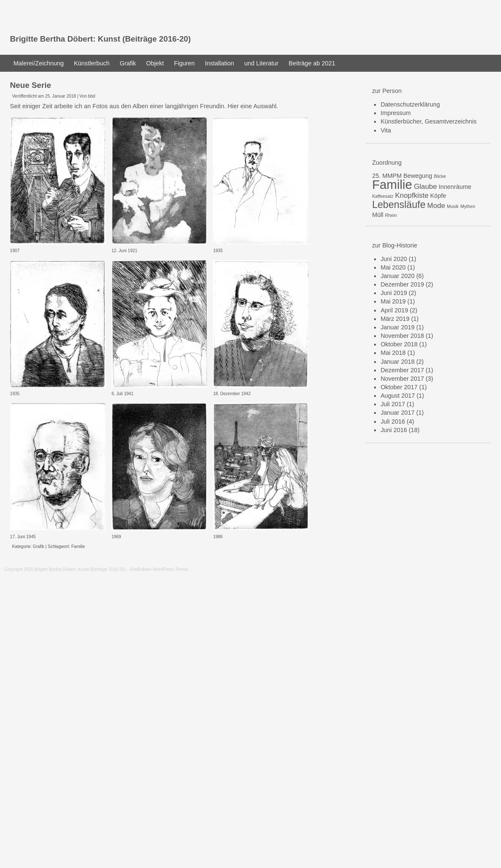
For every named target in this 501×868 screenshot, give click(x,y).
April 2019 (394, 310)
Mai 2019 (393, 301)
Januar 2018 (397, 362)
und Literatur (262, 63)
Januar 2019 (397, 327)
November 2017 (402, 379)
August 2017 (398, 396)
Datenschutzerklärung (410, 104)
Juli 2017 (393, 404)
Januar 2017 (397, 413)
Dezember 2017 (402, 370)
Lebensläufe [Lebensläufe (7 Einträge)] (399, 205)
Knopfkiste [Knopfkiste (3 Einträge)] (412, 195)
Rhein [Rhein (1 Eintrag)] (391, 215)
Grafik (128, 63)
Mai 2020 (393, 267)
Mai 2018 (393, 353)
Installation (220, 63)
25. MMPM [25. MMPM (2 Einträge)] (387, 176)
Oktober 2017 (399, 387)
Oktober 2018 (399, 344)
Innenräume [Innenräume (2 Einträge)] (455, 187)
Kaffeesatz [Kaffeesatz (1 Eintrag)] (383, 196)
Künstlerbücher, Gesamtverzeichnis (428, 121)
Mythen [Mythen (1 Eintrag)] (468, 206)
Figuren (184, 63)
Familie (78, 546)
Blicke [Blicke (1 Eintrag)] (440, 176)
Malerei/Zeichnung (39, 63)
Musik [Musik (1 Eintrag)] (453, 206)
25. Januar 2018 (60, 96)
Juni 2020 (394, 259)
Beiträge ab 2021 (312, 63)
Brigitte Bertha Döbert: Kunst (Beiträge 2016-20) (101, 39)
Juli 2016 (393, 421)
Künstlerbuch (92, 63)
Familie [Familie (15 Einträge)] (392, 184)
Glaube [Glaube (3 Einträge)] (425, 187)
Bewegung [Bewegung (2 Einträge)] (418, 176)
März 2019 (395, 319)
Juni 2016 (394, 430)
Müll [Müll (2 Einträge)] (378, 215)
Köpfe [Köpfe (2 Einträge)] (438, 196)
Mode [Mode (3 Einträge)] (436, 206)
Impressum (396, 113)
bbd (92, 96)
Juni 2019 (394, 293)
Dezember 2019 (402, 284)
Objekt (155, 63)
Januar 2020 (397, 276)
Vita (386, 130)
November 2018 (402, 336)
